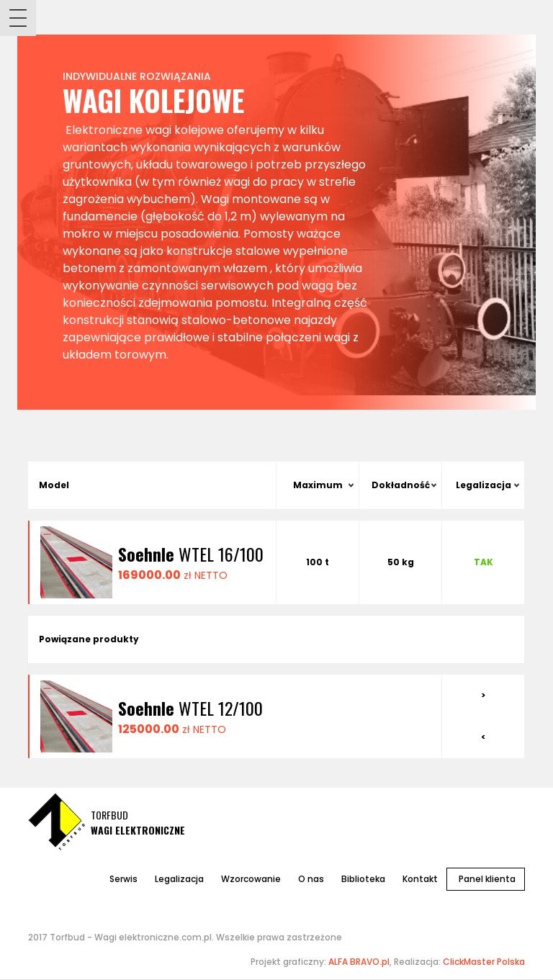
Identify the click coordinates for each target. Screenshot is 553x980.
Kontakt (420, 879)
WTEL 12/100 (190, 708)
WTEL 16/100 (191, 554)
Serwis (123, 879)
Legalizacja (484, 485)
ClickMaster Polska (484, 962)
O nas (311, 879)
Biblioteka (363, 879)
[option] (235, 716)
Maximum (318, 485)
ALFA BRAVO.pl (359, 962)
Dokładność (401, 485)
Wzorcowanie (251, 879)
